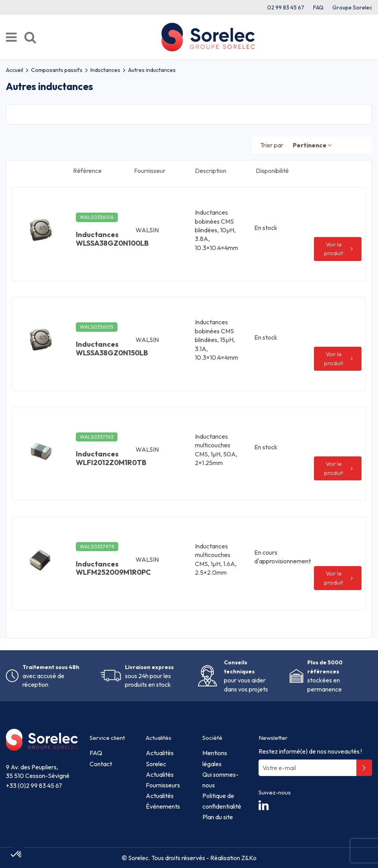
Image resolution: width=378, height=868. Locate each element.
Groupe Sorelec (352, 7)
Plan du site (218, 817)
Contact (101, 764)
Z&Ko (248, 858)
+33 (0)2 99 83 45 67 (34, 785)
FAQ (318, 7)
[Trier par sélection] (312, 145)
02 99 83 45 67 (286, 7)
